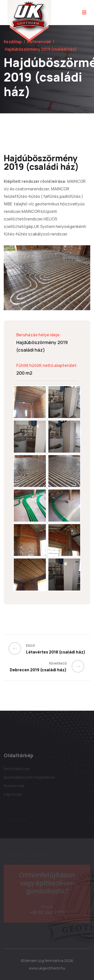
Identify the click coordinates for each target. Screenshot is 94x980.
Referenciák (39, 42)
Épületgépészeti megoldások (29, 779)
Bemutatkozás (17, 770)
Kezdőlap (13, 42)
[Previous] (17, 648)
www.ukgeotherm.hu (47, 968)
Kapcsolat (13, 796)
